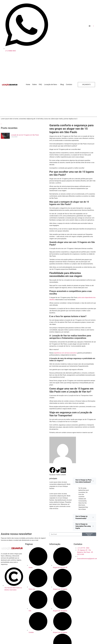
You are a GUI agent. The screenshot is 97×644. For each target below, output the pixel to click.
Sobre (34, 85)
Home (28, 85)
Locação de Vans (51, 85)
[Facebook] (93, 26)
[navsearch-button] (1, 124)
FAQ (40, 85)
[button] (52, 471)
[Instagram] (90, 26)
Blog (62, 85)
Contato (69, 85)
